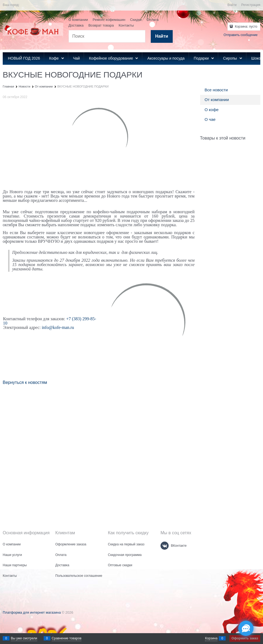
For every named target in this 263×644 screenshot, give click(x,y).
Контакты (126, 25)
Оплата (153, 20)
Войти (232, 5)
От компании (217, 100)
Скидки (136, 20)
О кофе (212, 110)
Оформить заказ (245, 638)
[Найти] (162, 36)
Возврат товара (101, 25)
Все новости (216, 90)
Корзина (211, 638)
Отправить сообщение (240, 35)
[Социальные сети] (246, 628)
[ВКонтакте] (165, 546)
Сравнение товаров (67, 638)
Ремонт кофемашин (109, 20)
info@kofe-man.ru (58, 327)
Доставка (76, 25)
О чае (210, 119)
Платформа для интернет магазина (32, 612)
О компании (78, 20)
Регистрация (251, 5)
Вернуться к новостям (25, 382)
